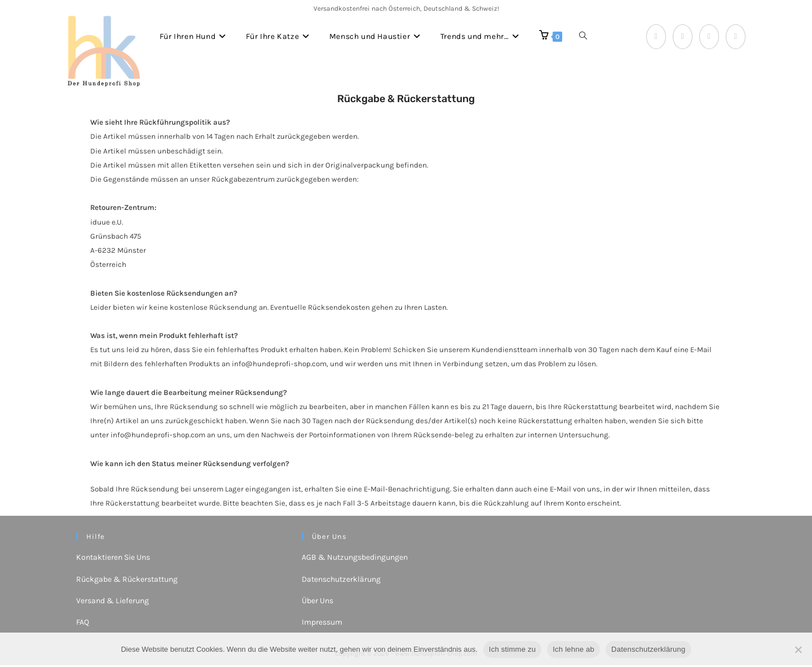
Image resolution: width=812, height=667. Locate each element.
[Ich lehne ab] (798, 650)
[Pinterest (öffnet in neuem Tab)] (683, 37)
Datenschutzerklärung (341, 581)
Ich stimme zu (512, 649)
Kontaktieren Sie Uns (113, 560)
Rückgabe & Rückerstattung (127, 581)
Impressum (322, 624)
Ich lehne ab (573, 649)
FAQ (83, 624)
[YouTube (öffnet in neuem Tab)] (736, 37)
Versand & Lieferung (112, 602)
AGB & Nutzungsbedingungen (355, 560)
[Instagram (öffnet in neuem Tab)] (709, 37)
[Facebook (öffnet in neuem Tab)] (656, 37)
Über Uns (317, 602)
